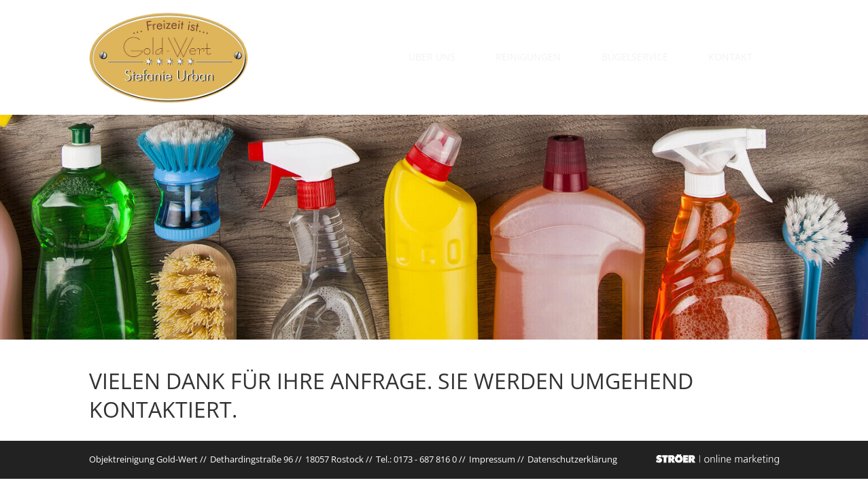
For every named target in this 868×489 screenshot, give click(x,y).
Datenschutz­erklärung (572, 459)
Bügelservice (654, 57)
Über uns (464, 57)
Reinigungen (554, 57)
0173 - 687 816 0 (425, 459)
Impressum (492, 459)
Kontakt (743, 57)
